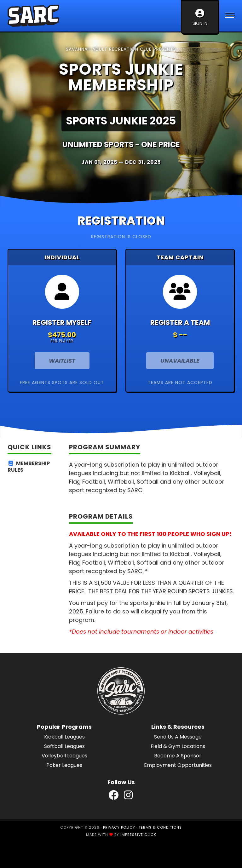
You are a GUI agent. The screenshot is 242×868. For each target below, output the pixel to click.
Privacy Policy (119, 827)
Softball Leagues (64, 746)
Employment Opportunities (178, 765)
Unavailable (180, 361)
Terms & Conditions (160, 827)
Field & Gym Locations (178, 746)
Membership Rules (29, 467)
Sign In (200, 18)
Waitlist (62, 361)
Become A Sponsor (178, 756)
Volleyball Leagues (64, 756)
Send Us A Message (178, 737)
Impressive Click (138, 835)
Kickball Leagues (64, 737)
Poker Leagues (64, 765)
